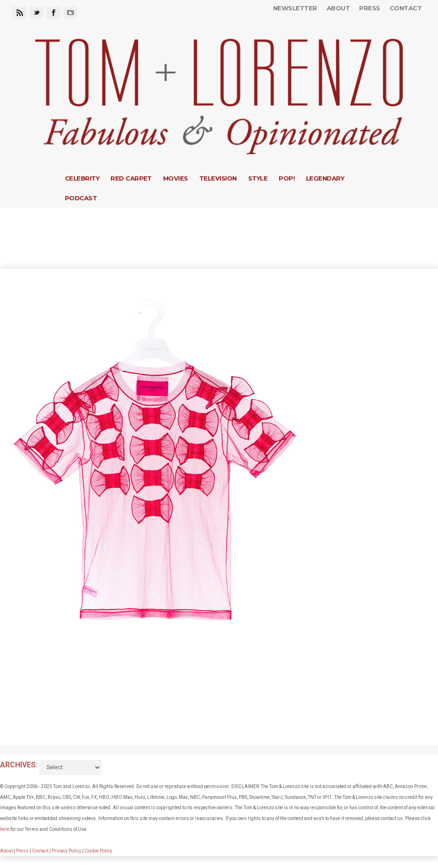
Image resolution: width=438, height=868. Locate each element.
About (338, 8)
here (5, 829)
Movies (176, 178)
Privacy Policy (66, 851)
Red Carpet (131, 178)
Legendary (325, 178)
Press (369, 8)
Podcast (81, 198)
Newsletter (295, 8)
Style (258, 178)
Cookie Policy (98, 851)
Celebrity (82, 178)
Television (218, 178)
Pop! (287, 178)
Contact (406, 8)
